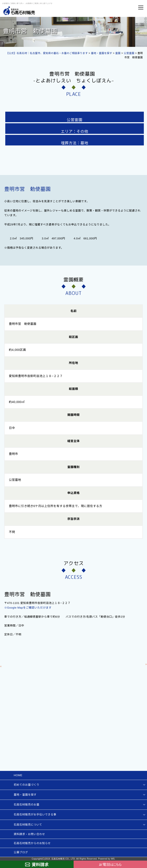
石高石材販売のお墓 (27, 805)
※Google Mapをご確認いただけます (28, 608)
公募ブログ (21, 852)
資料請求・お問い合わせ (29, 834)
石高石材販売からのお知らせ (32, 843)
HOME (18, 775)
